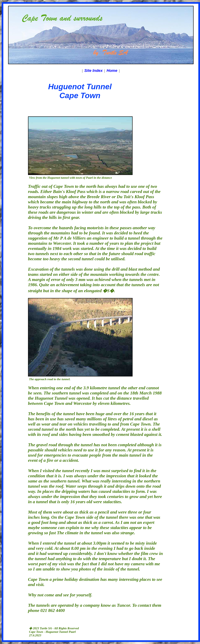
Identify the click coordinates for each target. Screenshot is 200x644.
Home (112, 71)
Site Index (93, 71)
